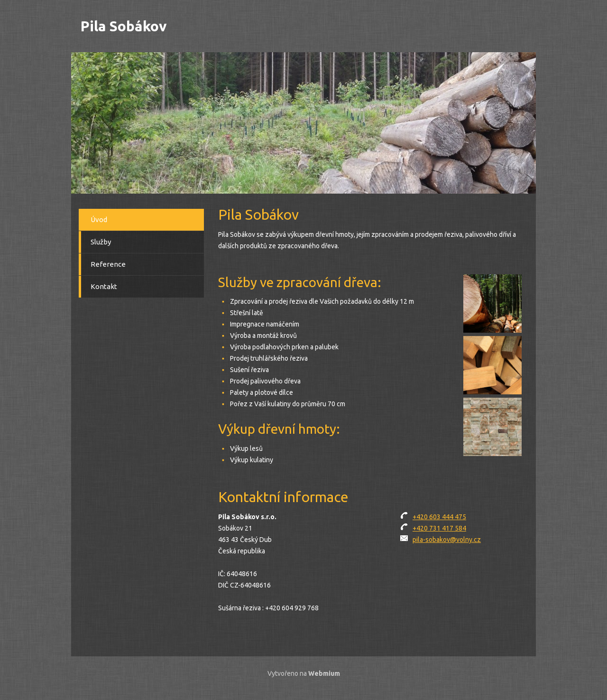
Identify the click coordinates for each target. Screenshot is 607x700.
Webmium (324, 673)
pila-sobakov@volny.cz (447, 540)
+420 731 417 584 (439, 528)
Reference (108, 264)
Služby (101, 242)
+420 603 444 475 (439, 517)
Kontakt (104, 286)
